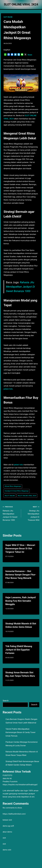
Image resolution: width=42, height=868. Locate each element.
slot (4, 838)
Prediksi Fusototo (10, 781)
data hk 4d (7, 778)
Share (30, 55)
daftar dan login (21, 791)
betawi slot (7, 820)
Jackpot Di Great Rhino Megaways (17, 491)
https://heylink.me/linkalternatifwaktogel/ (20, 785)
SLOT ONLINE (8, 17)
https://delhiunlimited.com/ (14, 814)
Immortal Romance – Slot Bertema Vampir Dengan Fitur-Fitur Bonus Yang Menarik (21, 575)
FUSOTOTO (7, 775)
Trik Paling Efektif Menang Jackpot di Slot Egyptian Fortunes (19, 650)
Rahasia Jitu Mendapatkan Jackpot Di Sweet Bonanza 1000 (20, 287)
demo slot (7, 850)
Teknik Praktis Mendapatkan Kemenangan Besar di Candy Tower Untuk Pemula (21, 732)
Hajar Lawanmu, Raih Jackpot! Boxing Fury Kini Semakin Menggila (21, 601)
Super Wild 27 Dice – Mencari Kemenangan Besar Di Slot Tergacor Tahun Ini (20, 549)
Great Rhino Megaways (13, 486)
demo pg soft (8, 826)
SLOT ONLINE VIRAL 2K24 (27, 496)
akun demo (7, 832)
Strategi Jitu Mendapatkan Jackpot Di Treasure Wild (31, 513)
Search (6, 701)
